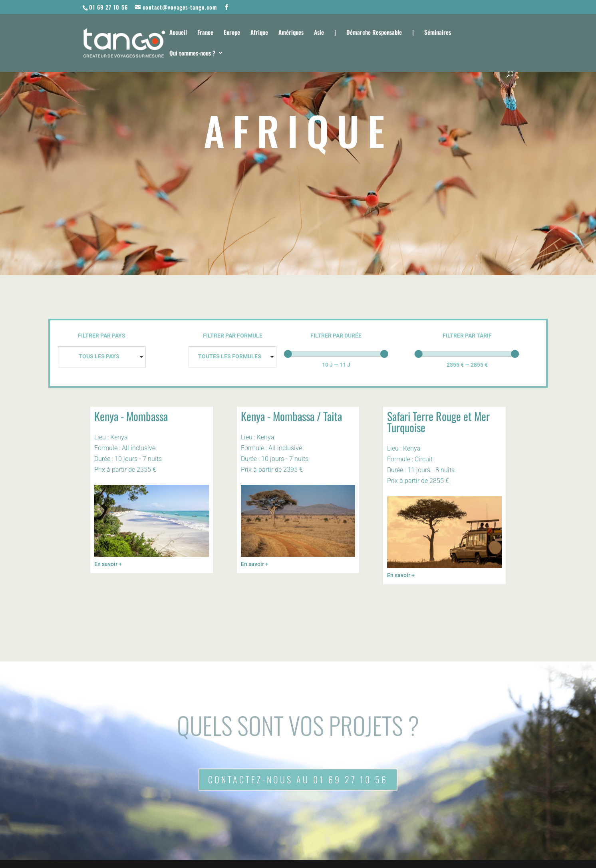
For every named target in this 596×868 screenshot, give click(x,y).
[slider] (288, 354)
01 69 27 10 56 (108, 7)
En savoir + (108, 564)
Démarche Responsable (374, 33)
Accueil (178, 33)
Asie (319, 33)
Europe (232, 33)
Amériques (291, 33)
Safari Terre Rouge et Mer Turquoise (438, 422)
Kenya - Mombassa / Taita (291, 416)
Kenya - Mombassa (131, 416)
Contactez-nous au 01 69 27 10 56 (298, 779)
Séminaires (438, 33)
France (205, 33)
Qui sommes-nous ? (192, 54)
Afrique (259, 33)
